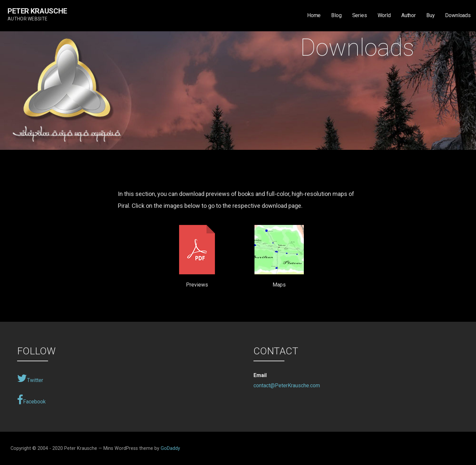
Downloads (458, 15)
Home (314, 15)
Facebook (31, 400)
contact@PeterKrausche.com (287, 385)
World (384, 15)
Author (409, 15)
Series (360, 15)
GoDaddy (170, 448)
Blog (336, 15)
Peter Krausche (37, 11)
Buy (431, 15)
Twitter (30, 378)
